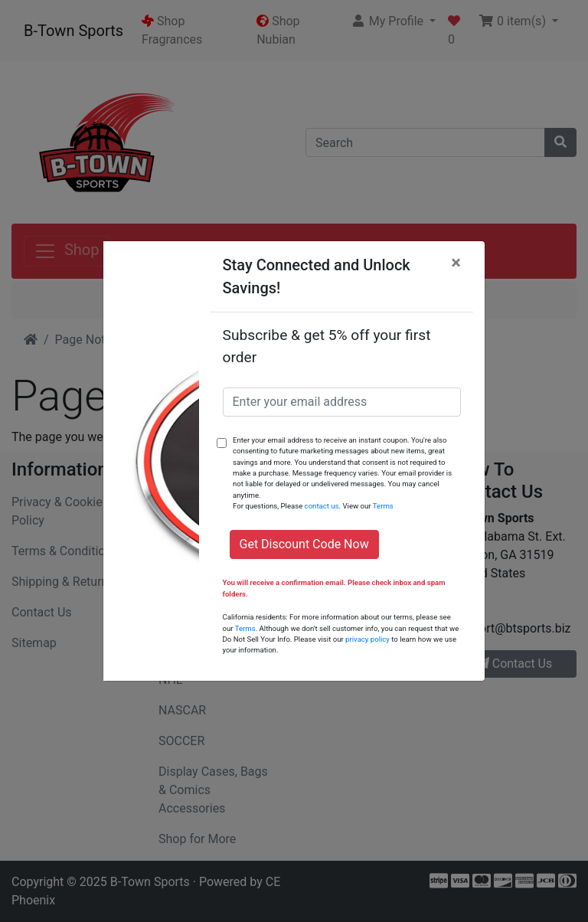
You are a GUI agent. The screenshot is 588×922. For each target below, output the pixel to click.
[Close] (456, 263)
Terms (383, 506)
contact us (322, 506)
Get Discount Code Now (304, 544)
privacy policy (367, 639)
